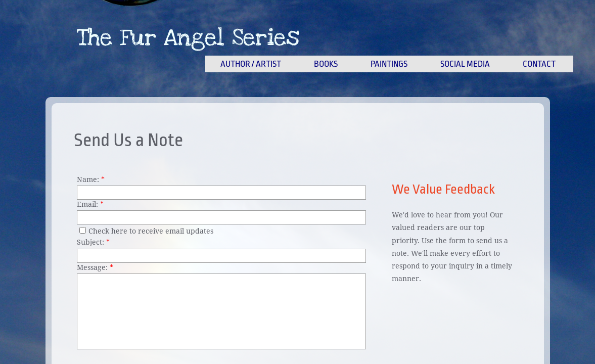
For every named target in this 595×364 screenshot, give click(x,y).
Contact (539, 64)
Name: (91, 179)
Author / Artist (251, 64)
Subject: (93, 242)
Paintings (389, 64)
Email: (90, 204)
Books (326, 64)
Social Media (465, 64)
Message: (95, 267)
